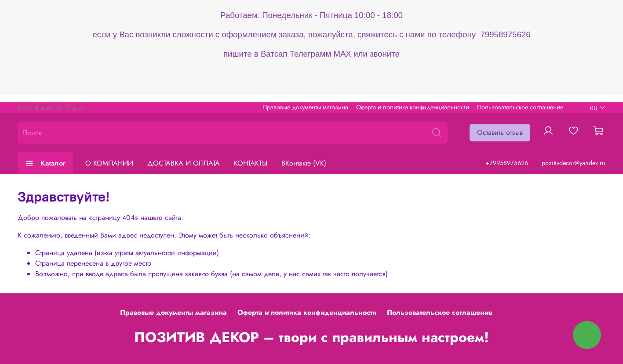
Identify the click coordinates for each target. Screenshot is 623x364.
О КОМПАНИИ (109, 163)
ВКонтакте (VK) (304, 163)
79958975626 (505, 34)
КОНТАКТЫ (251, 163)
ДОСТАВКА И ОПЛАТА (184, 163)
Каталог (45, 163)
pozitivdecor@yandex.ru (574, 163)
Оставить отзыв (500, 132)
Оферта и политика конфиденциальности (413, 107)
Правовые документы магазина (305, 107)
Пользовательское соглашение (520, 107)
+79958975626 (507, 163)
